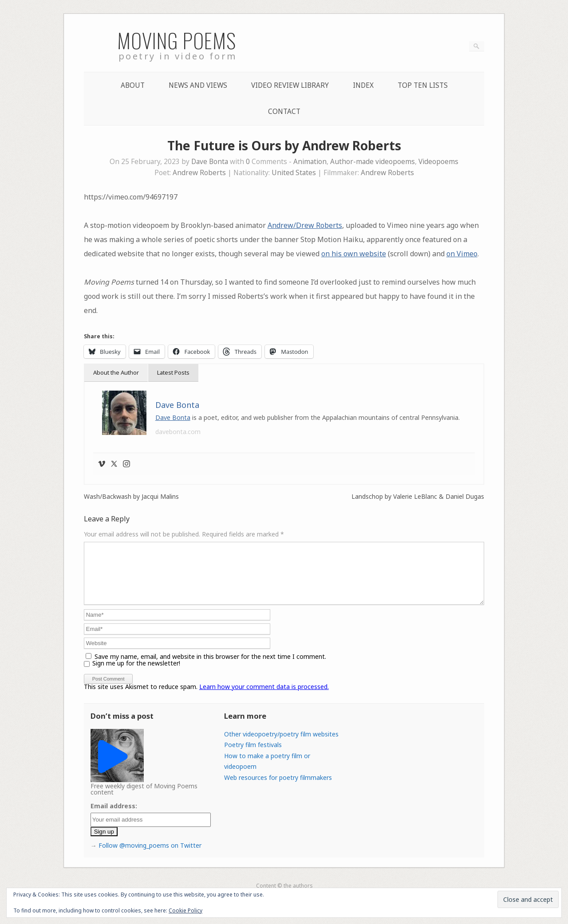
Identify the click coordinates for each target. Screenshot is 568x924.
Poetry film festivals (253, 755)
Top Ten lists (423, 85)
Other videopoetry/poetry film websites (281, 745)
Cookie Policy (185, 910)
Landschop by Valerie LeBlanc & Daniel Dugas (418, 497)
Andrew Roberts (199, 173)
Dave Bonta (210, 162)
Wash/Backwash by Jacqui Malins (131, 497)
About (133, 85)
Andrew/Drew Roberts (305, 225)
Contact (284, 112)
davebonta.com (178, 432)
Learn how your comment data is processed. (264, 697)
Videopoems (438, 162)
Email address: (114, 816)
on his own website (354, 254)
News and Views (198, 85)
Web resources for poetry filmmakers (278, 788)
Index (363, 85)
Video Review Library (290, 85)
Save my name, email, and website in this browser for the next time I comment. (210, 667)
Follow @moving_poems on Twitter (150, 856)
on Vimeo (462, 254)
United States (294, 173)
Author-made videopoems (373, 162)
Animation (310, 162)
